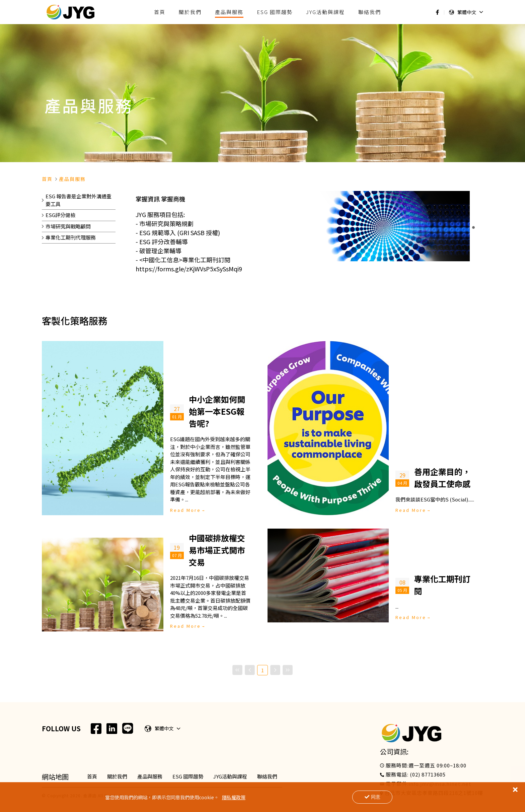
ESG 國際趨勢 (188, 776)
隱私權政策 (234, 797)
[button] (473, 227)
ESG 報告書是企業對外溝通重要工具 (79, 200)
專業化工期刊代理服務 (71, 237)
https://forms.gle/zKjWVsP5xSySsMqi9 (189, 269)
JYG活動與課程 (230, 776)
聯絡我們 (267, 776)
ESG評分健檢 (60, 215)
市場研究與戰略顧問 (68, 226)
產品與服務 (72, 179)
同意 (372, 797)
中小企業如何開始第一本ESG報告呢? (217, 411)
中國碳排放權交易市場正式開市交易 (217, 550)
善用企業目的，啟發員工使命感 (442, 478)
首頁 (47, 179)
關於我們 (117, 776)
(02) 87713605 (428, 774)
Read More (185, 510)
